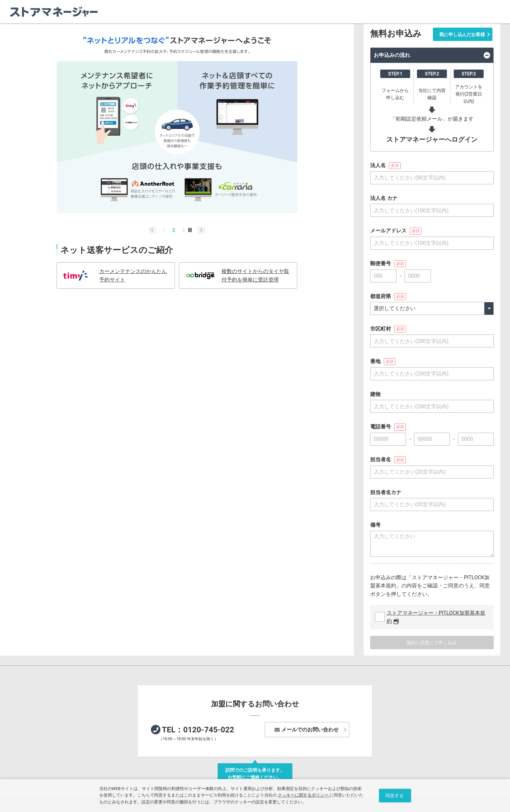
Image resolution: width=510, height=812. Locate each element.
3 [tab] (183, 230)
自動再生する (190, 230)
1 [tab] (164, 230)
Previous (153, 230)
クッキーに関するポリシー (304, 797)
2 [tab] (174, 230)
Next (201, 230)
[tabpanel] (177, 120)
